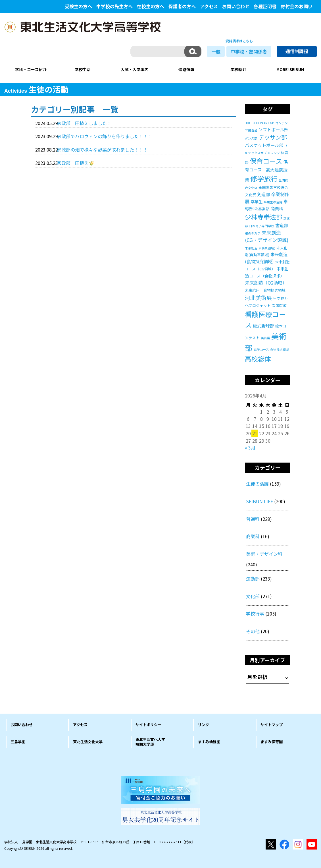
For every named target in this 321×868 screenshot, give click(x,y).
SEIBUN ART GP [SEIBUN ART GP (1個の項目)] (263, 123)
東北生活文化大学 (88, 742)
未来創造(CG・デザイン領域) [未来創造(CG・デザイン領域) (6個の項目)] (267, 236)
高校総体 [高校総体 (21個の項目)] (258, 359)
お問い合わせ (236, 6)
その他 (253, 631)
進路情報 (186, 69)
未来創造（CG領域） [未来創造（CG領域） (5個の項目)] (266, 283)
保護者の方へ (182, 6)
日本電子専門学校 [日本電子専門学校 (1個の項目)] (262, 226)
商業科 (253, 536)
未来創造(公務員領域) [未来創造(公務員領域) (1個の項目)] (260, 248)
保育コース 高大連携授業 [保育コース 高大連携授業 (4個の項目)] (266, 171)
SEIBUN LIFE (259, 501)
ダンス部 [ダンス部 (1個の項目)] (251, 138)
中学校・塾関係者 (249, 51)
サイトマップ (272, 725)
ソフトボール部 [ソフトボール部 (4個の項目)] (273, 129)
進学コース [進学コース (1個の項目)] (261, 350)
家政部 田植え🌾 (76, 163)
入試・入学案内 (135, 69)
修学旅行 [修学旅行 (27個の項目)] (264, 178)
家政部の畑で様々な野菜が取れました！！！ (102, 150)
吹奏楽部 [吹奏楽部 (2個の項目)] (262, 209)
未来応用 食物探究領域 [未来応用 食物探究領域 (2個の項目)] (265, 290)
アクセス (209, 6)
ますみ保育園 (272, 742)
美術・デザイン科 (264, 554)
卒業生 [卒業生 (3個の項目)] (257, 202)
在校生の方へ (151, 6)
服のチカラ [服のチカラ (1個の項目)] (253, 233)
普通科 (253, 519)
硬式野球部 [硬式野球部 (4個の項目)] (263, 326)
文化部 (253, 596)
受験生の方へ (78, 6)
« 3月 (250, 448)
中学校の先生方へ (114, 6)
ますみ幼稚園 (209, 742)
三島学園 (18, 742)
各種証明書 (265, 6)
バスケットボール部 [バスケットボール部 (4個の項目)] (264, 145)
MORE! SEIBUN (290, 69)
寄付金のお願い (297, 6)
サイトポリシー (148, 725)
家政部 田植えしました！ (84, 123)
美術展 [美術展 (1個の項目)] (265, 338)
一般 (216, 51)
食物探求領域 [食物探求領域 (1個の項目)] (280, 350)
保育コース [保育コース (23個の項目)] (266, 161)
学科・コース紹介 (31, 69)
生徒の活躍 (257, 484)
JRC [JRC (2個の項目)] (248, 123)
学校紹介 (238, 69)
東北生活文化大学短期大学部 (150, 742)
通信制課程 (297, 51)
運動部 (253, 579)
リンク (204, 725)
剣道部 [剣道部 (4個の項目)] (263, 194)
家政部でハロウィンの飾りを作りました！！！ (105, 136)
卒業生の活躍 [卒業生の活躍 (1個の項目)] (273, 202)
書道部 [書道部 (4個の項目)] (282, 225)
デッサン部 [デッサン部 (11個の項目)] (273, 137)
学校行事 (255, 614)
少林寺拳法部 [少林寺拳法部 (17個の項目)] (264, 217)
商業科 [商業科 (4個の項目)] (277, 208)
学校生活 (83, 69)
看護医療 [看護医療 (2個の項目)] (279, 305)
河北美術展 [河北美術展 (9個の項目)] (258, 298)
